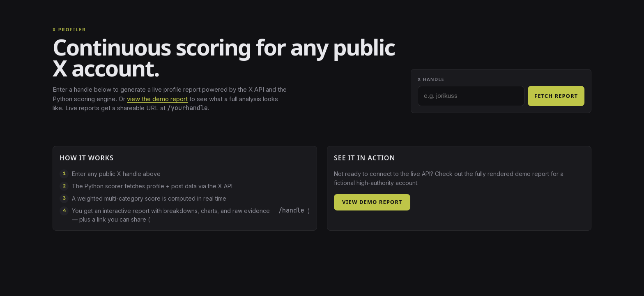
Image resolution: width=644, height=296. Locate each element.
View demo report (372, 202)
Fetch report (556, 96)
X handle (431, 79)
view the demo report (157, 99)
